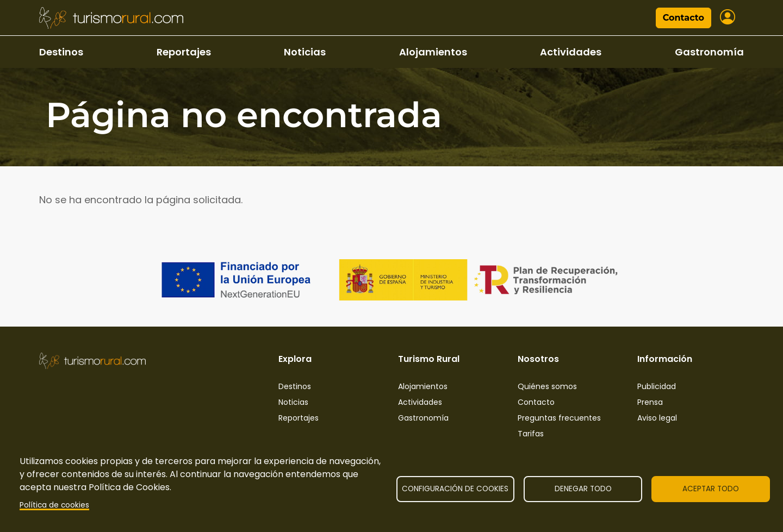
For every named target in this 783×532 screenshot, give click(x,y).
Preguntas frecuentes (559, 418)
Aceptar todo (711, 489)
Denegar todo (583, 489)
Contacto (683, 18)
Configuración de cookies (455, 489)
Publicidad (657, 386)
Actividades (571, 52)
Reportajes (184, 52)
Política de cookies (54, 505)
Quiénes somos (547, 386)
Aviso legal (657, 418)
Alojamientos (433, 52)
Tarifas (531, 434)
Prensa (650, 402)
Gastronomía (709, 52)
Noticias (305, 52)
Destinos (61, 52)
